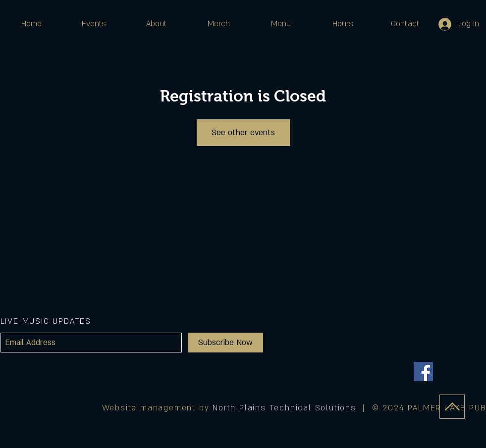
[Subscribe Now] (225, 343)
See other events (243, 133)
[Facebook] (423, 372)
